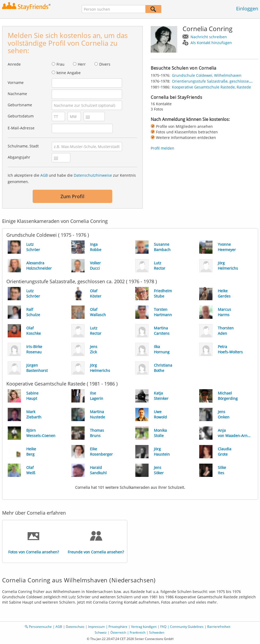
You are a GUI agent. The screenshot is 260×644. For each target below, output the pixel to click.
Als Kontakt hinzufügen (211, 43)
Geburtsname (20, 105)
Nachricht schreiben (209, 37)
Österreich (118, 632)
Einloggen (247, 9)
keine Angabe (69, 73)
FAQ (163, 627)
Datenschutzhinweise (93, 175)
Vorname (16, 82)
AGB (44, 175)
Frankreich (138, 632)
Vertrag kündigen (144, 627)
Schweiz (101, 632)
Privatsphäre (118, 627)
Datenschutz (75, 627)
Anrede (14, 64)
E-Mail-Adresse (21, 128)
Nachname (17, 94)
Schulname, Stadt (23, 146)
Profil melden (162, 148)
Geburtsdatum (21, 116)
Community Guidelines (187, 627)
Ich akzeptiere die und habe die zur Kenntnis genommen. (72, 178)
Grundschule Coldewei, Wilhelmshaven (207, 75)
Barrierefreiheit (219, 627)
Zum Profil (72, 196)
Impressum (96, 627)
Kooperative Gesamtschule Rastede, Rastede (211, 87)
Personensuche (40, 627)
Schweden (157, 632)
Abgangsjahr (19, 157)
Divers (105, 64)
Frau (60, 64)
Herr (82, 64)
